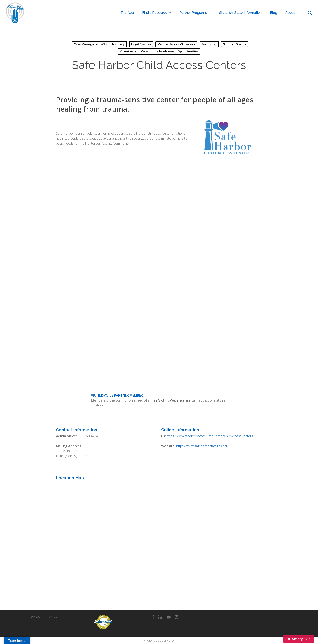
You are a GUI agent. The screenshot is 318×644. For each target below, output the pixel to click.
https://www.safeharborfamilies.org (202, 446)
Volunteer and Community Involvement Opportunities (159, 51)
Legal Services (141, 44)
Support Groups (235, 44)
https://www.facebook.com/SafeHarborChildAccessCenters (210, 436)
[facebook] (153, 617)
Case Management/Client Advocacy (99, 44)
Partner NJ (209, 44)
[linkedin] (160, 617)
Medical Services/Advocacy (176, 44)
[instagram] (177, 617)
